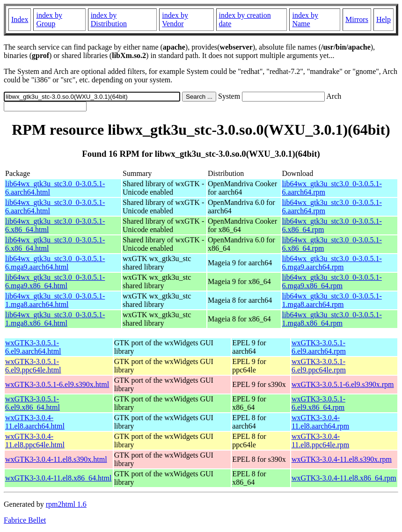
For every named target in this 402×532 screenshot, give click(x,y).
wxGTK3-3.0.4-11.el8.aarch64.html (35, 422)
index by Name (305, 19)
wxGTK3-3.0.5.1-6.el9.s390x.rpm (343, 384)
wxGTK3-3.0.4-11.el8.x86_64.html (58, 478)
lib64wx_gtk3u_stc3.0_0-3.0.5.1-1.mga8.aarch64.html (55, 300)
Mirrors (357, 19)
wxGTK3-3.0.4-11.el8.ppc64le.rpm (320, 441)
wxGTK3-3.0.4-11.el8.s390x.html (56, 459)
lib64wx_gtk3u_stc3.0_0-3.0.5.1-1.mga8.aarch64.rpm (332, 300)
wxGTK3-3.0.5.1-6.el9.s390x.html (57, 384)
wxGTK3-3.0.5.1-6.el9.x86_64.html (33, 403)
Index (20, 19)
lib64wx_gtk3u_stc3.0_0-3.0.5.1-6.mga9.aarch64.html (55, 263)
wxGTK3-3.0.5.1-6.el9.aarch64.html (33, 347)
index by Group (49, 19)
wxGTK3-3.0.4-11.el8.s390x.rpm (342, 459)
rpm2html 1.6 (66, 504)
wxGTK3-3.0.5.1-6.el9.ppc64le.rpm (319, 366)
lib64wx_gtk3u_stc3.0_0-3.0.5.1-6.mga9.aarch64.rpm (332, 263)
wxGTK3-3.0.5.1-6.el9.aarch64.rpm (319, 347)
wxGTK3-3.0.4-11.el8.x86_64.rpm (344, 478)
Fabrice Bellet (25, 520)
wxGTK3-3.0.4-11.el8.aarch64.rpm (320, 422)
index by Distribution (109, 19)
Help (384, 19)
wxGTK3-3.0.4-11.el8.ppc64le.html (35, 441)
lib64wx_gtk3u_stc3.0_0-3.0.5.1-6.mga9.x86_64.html (55, 281)
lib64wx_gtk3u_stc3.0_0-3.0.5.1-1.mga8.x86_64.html (55, 319)
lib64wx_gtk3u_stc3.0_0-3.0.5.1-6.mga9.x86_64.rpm (332, 281)
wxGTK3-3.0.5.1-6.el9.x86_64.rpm (318, 403)
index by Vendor (175, 19)
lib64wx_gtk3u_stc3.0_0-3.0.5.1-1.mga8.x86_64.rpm (332, 319)
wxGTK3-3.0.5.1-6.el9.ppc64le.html (33, 366)
